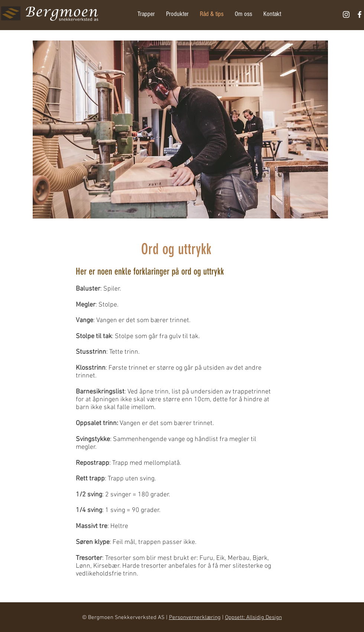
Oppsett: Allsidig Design (253, 618)
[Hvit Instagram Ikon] (346, 14)
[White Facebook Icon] (360, 14)
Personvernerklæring (195, 618)
